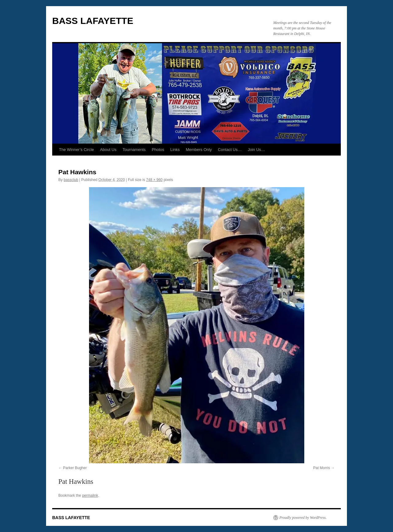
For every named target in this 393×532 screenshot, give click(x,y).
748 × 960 (154, 180)
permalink (90, 495)
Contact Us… (230, 150)
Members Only (199, 150)
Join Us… (256, 150)
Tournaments (134, 150)
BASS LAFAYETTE (93, 21)
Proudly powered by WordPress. (303, 518)
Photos (158, 150)
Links (175, 150)
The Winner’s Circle (76, 150)
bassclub (71, 180)
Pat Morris (322, 468)
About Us (108, 150)
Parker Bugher (75, 468)
